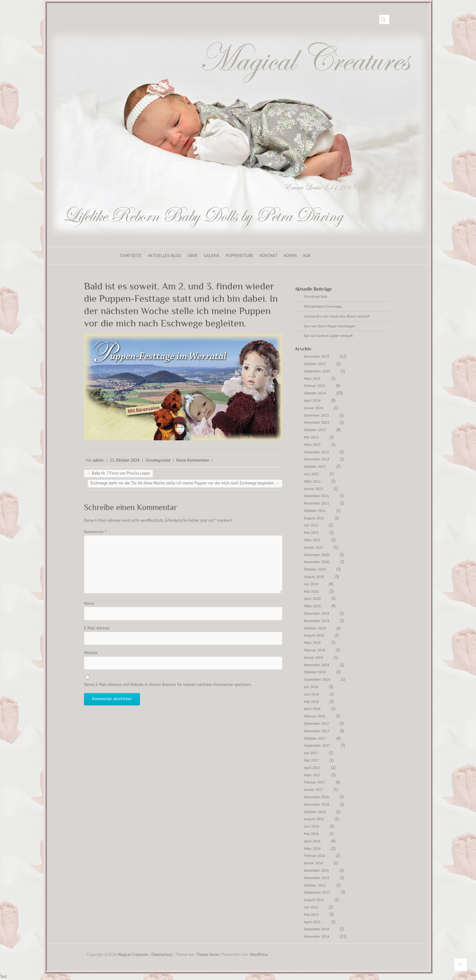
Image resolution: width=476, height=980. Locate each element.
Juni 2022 (312, 474)
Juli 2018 (311, 687)
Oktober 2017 (315, 738)
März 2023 (312, 444)
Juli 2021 (311, 525)
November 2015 (317, 878)
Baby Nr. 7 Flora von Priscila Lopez (118, 473)
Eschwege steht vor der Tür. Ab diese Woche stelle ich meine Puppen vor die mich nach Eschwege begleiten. (185, 483)
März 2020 (312, 606)
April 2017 (312, 768)
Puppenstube (240, 255)
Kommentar (95, 532)
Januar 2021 (314, 547)
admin (98, 460)
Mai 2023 (311, 437)
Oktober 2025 (315, 364)
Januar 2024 (314, 408)
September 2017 (317, 745)
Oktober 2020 (315, 569)
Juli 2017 (311, 753)
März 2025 (312, 378)
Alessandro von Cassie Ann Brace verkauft (337, 316)
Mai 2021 (311, 532)
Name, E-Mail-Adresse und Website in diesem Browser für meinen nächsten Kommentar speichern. (168, 685)
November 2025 (317, 356)
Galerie (212, 255)
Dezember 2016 (316, 797)
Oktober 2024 (315, 393)
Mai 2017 (311, 760)
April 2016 (312, 841)
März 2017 (312, 775)
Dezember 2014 (316, 929)
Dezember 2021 (316, 496)
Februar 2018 (315, 716)
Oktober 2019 (315, 628)
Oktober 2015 (315, 885)
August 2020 (314, 577)
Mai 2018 (311, 702)
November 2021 (317, 503)
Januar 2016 (314, 863)
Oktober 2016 (315, 812)
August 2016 (314, 819)
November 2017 (317, 731)
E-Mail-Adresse (97, 628)
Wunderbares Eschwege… (324, 306)
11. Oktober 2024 (125, 460)
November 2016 (317, 804)
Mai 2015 (311, 914)
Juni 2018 (312, 694)
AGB (307, 255)
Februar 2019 (315, 650)
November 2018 (317, 665)
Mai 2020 (311, 591)
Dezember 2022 (316, 452)
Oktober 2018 (315, 672)
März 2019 (312, 643)
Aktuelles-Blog (165, 255)
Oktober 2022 (315, 466)
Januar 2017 (314, 789)
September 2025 (317, 371)
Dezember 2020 (316, 555)
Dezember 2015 (316, 870)
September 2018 (317, 679)
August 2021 (314, 518)
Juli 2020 (311, 584)
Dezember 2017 (316, 723)
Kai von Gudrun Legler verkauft (328, 336)
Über (192, 255)
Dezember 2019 (316, 613)
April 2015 (312, 922)
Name (89, 603)
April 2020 (312, 598)
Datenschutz (162, 955)
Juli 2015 (311, 907)
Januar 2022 (314, 489)
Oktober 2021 (315, 511)
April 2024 (312, 400)
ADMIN (290, 255)
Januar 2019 (314, 657)
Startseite (131, 255)
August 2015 (314, 900)
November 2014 (317, 936)
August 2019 (314, 635)
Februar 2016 (315, 855)
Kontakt (269, 255)
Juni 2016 (312, 826)
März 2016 (312, 848)
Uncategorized (158, 460)
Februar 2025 (315, 386)
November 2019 (317, 621)
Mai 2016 (311, 834)
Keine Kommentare (193, 460)
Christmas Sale (316, 296)
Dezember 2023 (316, 415)
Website (91, 653)
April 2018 (312, 709)
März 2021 (312, 540)
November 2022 (317, 459)
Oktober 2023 (315, 430)
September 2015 (317, 892)
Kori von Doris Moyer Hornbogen (330, 326)
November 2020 (317, 562)
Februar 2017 (315, 782)
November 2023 (317, 422)
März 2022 (312, 481)
